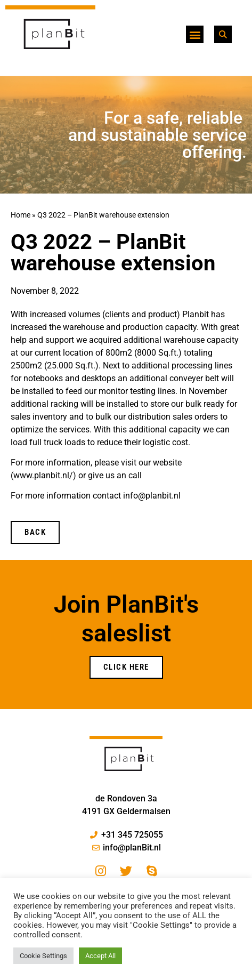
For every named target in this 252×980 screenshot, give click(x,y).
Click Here (126, 667)
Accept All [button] (100, 956)
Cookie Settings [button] (43, 956)
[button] (195, 34)
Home (21, 215)
